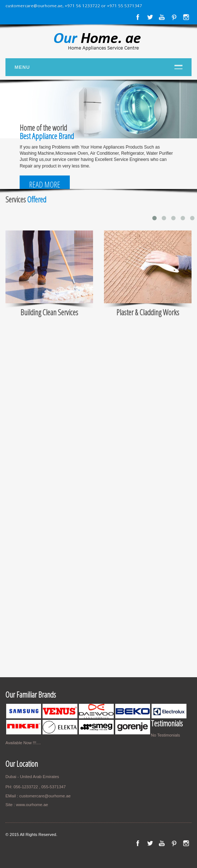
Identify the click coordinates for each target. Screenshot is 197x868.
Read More (45, 184)
